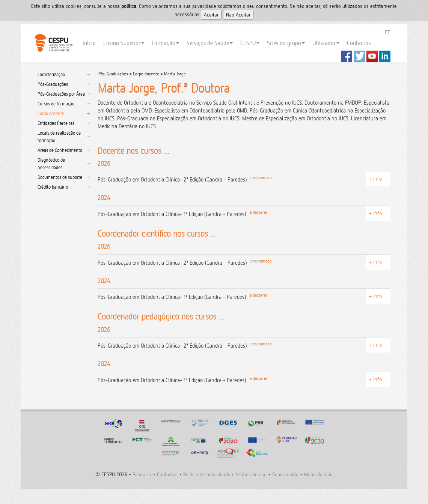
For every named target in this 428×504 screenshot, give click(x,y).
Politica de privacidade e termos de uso (225, 474)
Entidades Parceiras (56, 123)
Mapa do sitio (318, 474)
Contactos (359, 43)
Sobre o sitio (285, 474)
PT (387, 32)
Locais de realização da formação (59, 136)
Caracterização (51, 74)
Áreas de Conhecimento (60, 150)
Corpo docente (51, 113)
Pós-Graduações (53, 84)
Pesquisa (142, 474)
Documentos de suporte (60, 177)
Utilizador (326, 43)
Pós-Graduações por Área (61, 94)
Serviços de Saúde (210, 43)
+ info (375, 179)
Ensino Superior (124, 43)
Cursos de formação (56, 103)
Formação (165, 43)
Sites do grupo (286, 43)
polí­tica (129, 6)
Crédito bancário (53, 187)
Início (89, 43)
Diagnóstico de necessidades (51, 163)
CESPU (53, 43)
